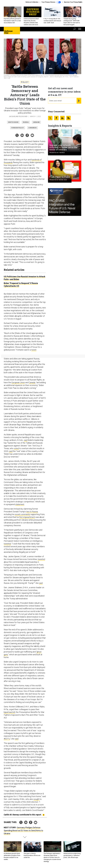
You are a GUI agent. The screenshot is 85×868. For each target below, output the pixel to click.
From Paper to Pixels (60, 177)
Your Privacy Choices (51, 2)
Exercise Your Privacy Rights (73, 2)
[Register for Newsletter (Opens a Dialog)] (79, 101)
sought (36, 799)
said (26, 440)
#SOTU (7, 739)
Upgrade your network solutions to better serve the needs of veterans (63, 147)
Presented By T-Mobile (57, 153)
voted (16, 448)
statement (20, 504)
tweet (34, 350)
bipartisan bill (9, 712)
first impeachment (27, 517)
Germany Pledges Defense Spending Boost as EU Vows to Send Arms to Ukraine (23, 830)
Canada (32, 382)
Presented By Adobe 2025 (58, 180)
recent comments (22, 514)
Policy (25, 82)
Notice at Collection (32, 2)
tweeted (7, 544)
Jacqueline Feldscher (18, 116)
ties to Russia (32, 512)
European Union (18, 382)
